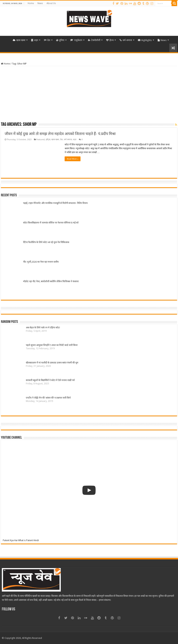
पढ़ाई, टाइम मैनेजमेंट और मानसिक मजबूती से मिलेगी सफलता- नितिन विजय (55, 203)
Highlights (145, 40)
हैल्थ (110, 40)
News (40, 3)
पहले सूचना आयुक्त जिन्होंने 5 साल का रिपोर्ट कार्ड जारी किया (52, 345)
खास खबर (19, 40)
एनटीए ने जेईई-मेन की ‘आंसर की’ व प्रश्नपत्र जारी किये (48, 398)
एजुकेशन (76, 40)
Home (31, 3)
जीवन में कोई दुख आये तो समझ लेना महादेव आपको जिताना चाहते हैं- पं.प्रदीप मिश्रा (60, 134)
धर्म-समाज (126, 40)
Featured (41, 140)
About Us (51, 3)
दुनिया (60, 40)
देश (47, 40)
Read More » (73, 159)
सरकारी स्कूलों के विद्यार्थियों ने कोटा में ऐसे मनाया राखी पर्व (50, 380)
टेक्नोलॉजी (94, 40)
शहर (35, 40)
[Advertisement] (89, 94)
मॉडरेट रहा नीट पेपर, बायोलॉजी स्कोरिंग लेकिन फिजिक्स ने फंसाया (51, 281)
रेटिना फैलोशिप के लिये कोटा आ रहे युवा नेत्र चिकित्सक (46, 242)
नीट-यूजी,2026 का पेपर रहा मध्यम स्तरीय (41, 262)
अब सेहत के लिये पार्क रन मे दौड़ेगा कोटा (43, 328)
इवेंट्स (48, 140)
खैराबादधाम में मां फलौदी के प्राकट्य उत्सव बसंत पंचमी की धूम (52, 363)
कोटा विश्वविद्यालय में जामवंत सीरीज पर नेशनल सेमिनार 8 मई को (51, 223)
